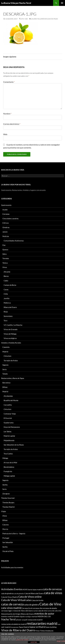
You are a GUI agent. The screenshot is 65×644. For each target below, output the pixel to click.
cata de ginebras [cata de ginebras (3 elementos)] (7, 593)
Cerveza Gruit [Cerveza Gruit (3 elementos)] (27, 608)
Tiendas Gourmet (8, 498)
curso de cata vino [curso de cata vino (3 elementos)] (54, 611)
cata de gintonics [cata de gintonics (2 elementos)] (19, 594)
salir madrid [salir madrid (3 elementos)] (6, 627)
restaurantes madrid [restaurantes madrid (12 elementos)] (42, 623)
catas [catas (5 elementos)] (28, 600)
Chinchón (7, 356)
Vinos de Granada (11, 329)
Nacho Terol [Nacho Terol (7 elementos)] (8, 619)
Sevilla (5, 485)
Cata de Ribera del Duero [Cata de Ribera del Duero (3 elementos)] (34, 593)
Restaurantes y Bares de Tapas (13, 378)
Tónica (5, 263)
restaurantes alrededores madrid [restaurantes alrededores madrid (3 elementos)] (14, 624)
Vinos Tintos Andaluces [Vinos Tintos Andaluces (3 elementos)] (44, 631)
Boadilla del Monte (11, 400)
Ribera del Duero (10, 307)
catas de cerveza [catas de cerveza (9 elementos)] (12, 604)
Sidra (4, 254)
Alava (5, 516)
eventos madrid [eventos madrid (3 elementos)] (7, 616)
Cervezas (6, 214)
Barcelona (6, 383)
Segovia (5, 365)
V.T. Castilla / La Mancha (13, 325)
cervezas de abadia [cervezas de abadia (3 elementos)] (50, 608)
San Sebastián (8, 542)
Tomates (6, 258)
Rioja (6, 312)
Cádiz (6, 281)
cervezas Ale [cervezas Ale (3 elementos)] (37, 608)
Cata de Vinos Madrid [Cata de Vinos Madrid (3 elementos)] (10, 597)
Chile (6, 294)
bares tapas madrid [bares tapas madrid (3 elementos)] (35, 589)
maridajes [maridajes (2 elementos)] (28, 617)
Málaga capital (9, 476)
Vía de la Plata (8, 551)
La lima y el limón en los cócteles (44, 19)
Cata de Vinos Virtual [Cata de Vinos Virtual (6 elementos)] (13, 600)
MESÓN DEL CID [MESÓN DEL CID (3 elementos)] (44, 616)
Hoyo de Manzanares (12, 427)
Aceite (5, 210)
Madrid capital (9, 436)
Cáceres (6, 525)
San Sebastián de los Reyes (14, 445)
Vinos (5, 267)
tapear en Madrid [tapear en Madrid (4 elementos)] (38, 627)
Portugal (6, 538)
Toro (6, 321)
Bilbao (5, 387)
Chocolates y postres (10, 218)
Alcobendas (8, 396)
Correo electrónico (12, 124)
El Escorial (8, 418)
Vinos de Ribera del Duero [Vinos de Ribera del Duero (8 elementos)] (18, 630)
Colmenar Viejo (10, 414)
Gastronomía (6, 205)
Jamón (5, 232)
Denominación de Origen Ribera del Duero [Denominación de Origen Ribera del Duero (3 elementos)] (18, 614)
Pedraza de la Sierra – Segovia (14, 534)
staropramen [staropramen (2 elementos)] (15, 627)
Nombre (7, 114)
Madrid (5, 352)
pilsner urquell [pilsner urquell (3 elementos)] (22, 620)
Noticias (6, 236)
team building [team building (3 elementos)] (51, 627)
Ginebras (6, 227)
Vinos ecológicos (10, 338)
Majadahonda (9, 440)
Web (5, 134)
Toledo (5, 374)
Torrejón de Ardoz (11, 360)
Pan (4, 245)
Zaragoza (6, 494)
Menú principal (62, 3)
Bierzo (6, 276)
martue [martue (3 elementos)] (34, 616)
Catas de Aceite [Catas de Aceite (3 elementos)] (37, 600)
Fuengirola (8, 471)
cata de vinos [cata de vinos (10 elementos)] (53, 593)
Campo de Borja (10, 285)
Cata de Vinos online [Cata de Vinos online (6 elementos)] (30, 597)
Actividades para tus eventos (12, 567)
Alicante (7, 272)
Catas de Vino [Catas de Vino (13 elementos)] (50, 604)
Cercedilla (8, 405)
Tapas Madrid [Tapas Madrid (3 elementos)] (24, 627)
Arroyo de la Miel (10, 463)
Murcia (5, 529)
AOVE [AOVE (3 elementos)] (25, 589)
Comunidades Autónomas (14, 241)
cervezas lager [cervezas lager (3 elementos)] (7, 611)
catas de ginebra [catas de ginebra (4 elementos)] (32, 605)
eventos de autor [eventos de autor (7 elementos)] (44, 613)
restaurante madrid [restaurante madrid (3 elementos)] (35, 620)
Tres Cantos (8, 454)
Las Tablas (7, 431)
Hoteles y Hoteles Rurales (11, 343)
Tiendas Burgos (8, 502)
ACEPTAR (34, 642)
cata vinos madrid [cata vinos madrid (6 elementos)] (11, 608)
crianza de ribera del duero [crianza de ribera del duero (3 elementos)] (23, 611)
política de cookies (22, 640)
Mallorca (7, 303)
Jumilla (6, 298)
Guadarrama (9, 423)
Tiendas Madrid (8, 507)
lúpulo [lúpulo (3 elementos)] (22, 616)
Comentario (9, 82)
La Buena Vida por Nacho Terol (16, 3)
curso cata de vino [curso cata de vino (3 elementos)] (40, 611)
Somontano (8, 316)
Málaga (5, 458)
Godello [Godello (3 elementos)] (17, 616)
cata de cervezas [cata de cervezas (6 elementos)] (52, 589)
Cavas (6, 289)
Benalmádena (9, 467)
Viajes (4, 511)
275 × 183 (24, 19)
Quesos (5, 250)
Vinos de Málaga (10, 334)
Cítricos (6, 223)
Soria (4, 369)
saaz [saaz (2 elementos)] (59, 624)
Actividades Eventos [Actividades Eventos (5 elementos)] (12, 589)
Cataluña (6, 347)
